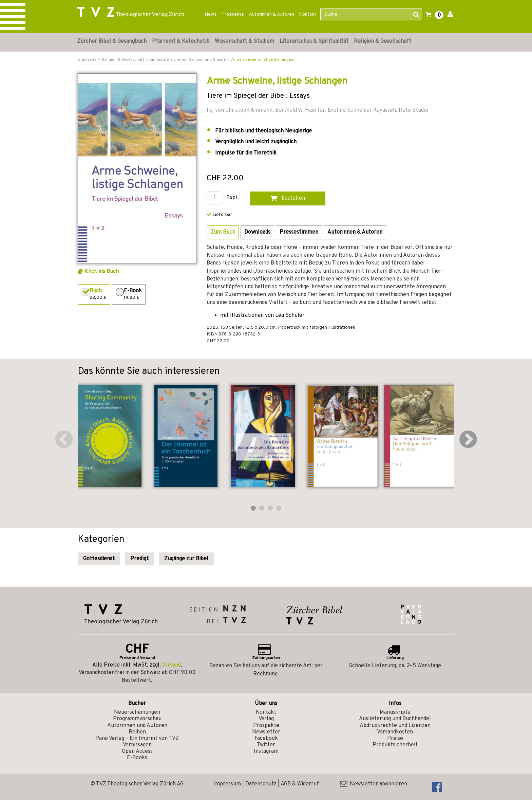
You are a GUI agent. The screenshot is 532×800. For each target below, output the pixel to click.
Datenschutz (261, 784)
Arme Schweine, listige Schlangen (262, 60)
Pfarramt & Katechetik (181, 41)
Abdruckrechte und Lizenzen (395, 726)
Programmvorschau (137, 719)
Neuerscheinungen (137, 712)
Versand (171, 665)
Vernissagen (137, 745)
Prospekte (233, 14)
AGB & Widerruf (300, 784)
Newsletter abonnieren (374, 784)
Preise (395, 739)
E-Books (137, 758)
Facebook (266, 739)
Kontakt (308, 14)
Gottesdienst (99, 559)
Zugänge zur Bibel (186, 559)
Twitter (266, 745)
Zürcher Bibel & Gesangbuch (112, 41)
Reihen (137, 732)
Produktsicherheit (395, 745)
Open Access (137, 751)
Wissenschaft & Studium (244, 41)
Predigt (139, 559)
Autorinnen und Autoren (137, 726)
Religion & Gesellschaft (383, 41)
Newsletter (266, 732)
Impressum (227, 784)
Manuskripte (395, 712)
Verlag (266, 719)
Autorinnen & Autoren (271, 14)
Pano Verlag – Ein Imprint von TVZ (137, 739)
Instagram (266, 751)
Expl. (232, 198)
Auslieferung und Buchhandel (395, 719)
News (211, 14)
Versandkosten (395, 732)
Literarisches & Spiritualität (314, 41)
